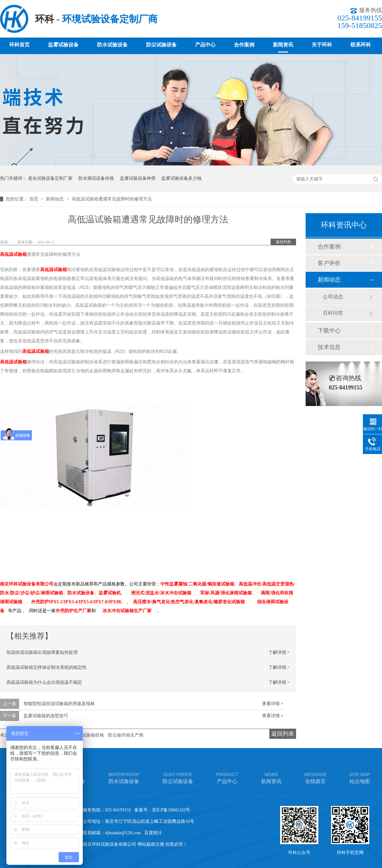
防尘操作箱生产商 (126, 735)
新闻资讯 (283, 45)
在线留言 (315, 777)
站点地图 (360, 777)
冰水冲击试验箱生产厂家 (127, 611)
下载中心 (329, 331)
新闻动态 (55, 199)
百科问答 (333, 313)
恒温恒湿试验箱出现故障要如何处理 (42, 652)
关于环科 (322, 45)
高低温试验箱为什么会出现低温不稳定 (44, 682)
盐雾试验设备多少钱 (181, 178)
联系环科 (361, 45)
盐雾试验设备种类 (138, 178)
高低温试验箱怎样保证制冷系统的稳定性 (46, 667)
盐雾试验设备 (63, 45)
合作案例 (244, 45)
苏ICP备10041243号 (171, 810)
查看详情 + (273, 704)
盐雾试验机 (110, 593)
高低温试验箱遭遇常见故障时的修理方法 (112, 199)
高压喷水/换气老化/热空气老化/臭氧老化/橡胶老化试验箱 (189, 602)
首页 (34, 199)
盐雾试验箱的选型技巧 (46, 716)
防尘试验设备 (161, 45)
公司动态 (333, 297)
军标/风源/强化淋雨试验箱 (226, 593)
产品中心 (205, 45)
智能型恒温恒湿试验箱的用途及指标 (59, 704)
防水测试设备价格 (96, 178)
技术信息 (329, 347)
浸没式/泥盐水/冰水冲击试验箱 (161, 593)
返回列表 (283, 242)
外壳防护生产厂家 (74, 611)
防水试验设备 (112, 45)
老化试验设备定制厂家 (50, 178)
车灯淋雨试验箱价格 (84, 735)
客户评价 (329, 263)
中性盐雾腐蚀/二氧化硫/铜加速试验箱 (197, 584)
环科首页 (19, 45)
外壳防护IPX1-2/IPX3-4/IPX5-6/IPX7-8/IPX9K (77, 602)
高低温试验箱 (13, 254)
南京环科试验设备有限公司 (27, 584)
